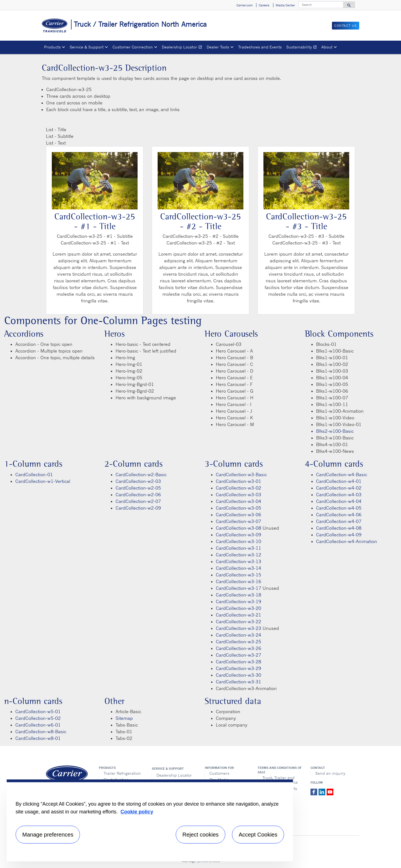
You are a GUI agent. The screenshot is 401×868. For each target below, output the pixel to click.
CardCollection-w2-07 (138, 501)
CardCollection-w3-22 (239, 622)
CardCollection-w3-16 (239, 581)
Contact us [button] (346, 26)
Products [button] (52, 47)
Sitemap (124, 718)
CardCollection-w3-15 (239, 575)
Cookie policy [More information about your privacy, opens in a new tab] (137, 812)
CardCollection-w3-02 (239, 488)
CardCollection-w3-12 (239, 555)
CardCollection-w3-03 (239, 495)
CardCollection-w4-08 (339, 528)
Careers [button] (264, 5)
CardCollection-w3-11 (239, 548)
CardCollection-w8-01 (38, 738)
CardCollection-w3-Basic (241, 475)
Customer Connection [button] (133, 47)
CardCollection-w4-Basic (342, 475)
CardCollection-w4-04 (339, 501)
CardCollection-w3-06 (239, 515)
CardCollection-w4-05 (339, 508)
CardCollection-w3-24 (239, 635)
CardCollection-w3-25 (239, 642)
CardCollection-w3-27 (239, 655)
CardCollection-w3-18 (239, 595)
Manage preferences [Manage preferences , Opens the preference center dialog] (48, 835)
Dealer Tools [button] (218, 47)
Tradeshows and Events (260, 47)
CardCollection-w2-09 (138, 508)
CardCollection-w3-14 (239, 568)
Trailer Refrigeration (122, 773)
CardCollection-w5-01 (38, 711)
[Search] (321, 5)
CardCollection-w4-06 (339, 515)
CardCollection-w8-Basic (41, 732)
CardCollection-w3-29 (239, 668)
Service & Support (168, 769)
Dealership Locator (183, 48)
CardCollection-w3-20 (239, 608)
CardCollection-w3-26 (239, 648)
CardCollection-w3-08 (239, 528)
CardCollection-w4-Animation (347, 541)
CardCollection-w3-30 (239, 675)
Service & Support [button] (87, 47)
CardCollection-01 (34, 475)
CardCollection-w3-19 (239, 602)
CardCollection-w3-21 (239, 615)
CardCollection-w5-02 (38, 718)
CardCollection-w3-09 (239, 535)
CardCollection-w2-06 (138, 495)
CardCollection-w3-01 (239, 481)
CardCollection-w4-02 (339, 488)
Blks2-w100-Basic (335, 431)
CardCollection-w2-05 (138, 488)
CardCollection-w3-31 (239, 682)
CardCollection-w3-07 (239, 521)
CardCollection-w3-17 (239, 588)
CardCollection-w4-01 (339, 481)
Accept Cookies (258, 835)
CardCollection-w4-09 (339, 535)
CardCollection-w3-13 (239, 561)
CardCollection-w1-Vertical (43, 481)
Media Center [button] (285, 5)
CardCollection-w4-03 (339, 495)
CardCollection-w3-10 (239, 541)
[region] (150, 820)
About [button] (327, 47)
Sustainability (303, 48)
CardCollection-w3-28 (239, 662)
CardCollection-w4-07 (339, 521)
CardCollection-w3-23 (239, 628)
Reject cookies (200, 835)
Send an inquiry (330, 773)
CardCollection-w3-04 (239, 501)
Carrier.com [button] (244, 5)
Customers (219, 773)
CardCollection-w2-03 (138, 481)
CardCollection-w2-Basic (141, 475)
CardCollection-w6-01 (38, 725)
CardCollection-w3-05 (239, 508)
